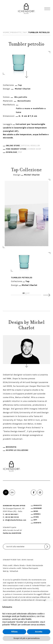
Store (36, 517)
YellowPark (14, 571)
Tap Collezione (26, 170)
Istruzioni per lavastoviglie (30, 124)
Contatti (37, 523)
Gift (35, 520)
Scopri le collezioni (17, 450)
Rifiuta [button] (14, 632)
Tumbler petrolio (22, 278)
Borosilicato (24, 101)
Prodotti (16, 32)
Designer (38, 508)
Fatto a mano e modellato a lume (31, 110)
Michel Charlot (23, 89)
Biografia (11, 447)
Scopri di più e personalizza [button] (26, 638)
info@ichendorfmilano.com (16, 520)
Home (6, 32)
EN (12, 492)
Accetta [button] (39, 632)
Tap (25, 32)
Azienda (37, 514)
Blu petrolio (21, 97)
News (36, 511)
